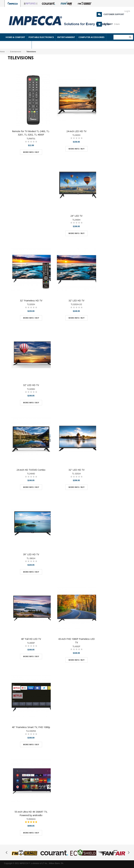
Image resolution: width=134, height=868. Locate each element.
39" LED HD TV (31, 554)
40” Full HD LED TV (31, 639)
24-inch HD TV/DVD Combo (31, 470)
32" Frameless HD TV (31, 301)
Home (2, 52)
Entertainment (16, 52)
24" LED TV (76, 216)
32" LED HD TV (76, 470)
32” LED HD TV (76, 301)
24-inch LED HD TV (76, 131)
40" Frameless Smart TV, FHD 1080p (31, 727)
